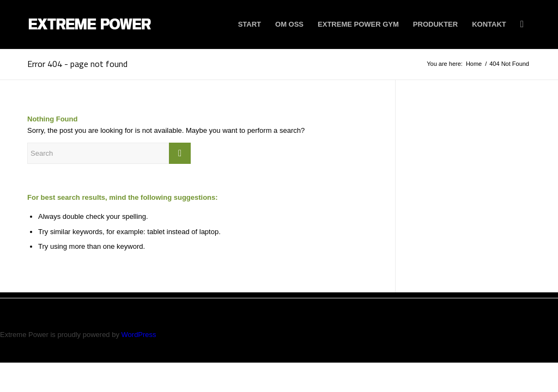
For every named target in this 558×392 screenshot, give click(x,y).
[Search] (522, 24)
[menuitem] (250, 24)
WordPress (139, 335)
